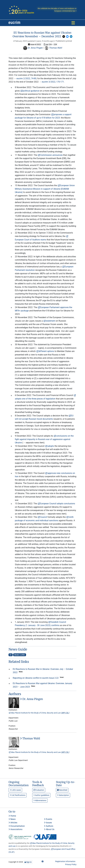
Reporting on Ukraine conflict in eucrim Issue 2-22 (36, 678)
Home (12, 816)
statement (50, 321)
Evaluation (39, 790)
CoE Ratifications (18, 795)
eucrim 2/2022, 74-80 (26, 78)
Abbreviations (40, 800)
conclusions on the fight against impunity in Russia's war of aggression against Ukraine (44, 439)
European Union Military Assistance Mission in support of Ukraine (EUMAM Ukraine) (45, 189)
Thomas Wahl (53, 48)
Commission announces (51, 155)
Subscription (63, 795)
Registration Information (65, 861)
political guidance (31, 91)
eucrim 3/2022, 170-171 (53, 82)
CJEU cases (15, 790)
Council (43, 517)
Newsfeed (62, 790)
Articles (13, 823)
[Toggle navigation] (73, 23)
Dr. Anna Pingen (33, 48)
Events (48, 819)
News (12, 819)
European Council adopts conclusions (57, 504)
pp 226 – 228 (50, 44)
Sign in (28, 862)
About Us (49, 829)
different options (46, 351)
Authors (49, 826)
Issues (48, 823)
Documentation (17, 826)
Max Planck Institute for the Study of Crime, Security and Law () (40, 713)
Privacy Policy (71, 864)
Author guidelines (41, 795)
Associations (15, 829)
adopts (51, 446)
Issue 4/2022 (35, 44)
